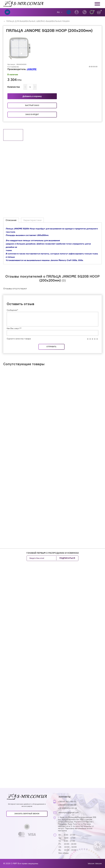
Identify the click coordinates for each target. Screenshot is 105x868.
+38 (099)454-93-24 (67, 808)
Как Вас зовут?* (14, 328)
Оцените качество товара (19, 339)
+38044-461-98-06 (67, 801)
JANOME (32, 69)
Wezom (98, 863)
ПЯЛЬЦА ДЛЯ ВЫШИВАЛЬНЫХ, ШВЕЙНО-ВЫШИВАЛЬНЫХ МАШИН (38, 21)
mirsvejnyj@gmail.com (69, 812)
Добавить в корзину (32, 96)
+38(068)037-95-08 (67, 805)
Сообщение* (12, 310)
